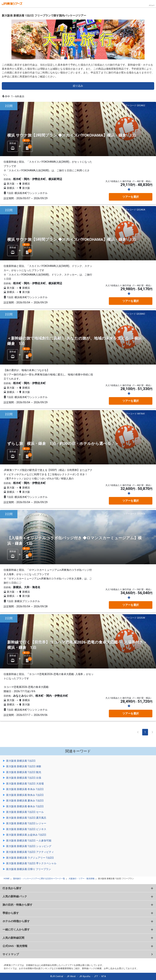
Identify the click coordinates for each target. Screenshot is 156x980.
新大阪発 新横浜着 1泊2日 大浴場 (25, 784)
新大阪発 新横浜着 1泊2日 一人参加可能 (29, 841)
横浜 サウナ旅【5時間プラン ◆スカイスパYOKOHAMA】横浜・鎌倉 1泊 (72, 240)
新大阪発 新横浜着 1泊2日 (21, 761)
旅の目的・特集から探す (18, 905)
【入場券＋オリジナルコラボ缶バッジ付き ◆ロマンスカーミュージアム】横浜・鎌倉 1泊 (74, 541)
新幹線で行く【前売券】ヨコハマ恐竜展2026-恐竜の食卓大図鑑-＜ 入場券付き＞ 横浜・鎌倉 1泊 (77, 645)
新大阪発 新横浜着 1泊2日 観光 (24, 772)
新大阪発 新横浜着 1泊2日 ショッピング (29, 846)
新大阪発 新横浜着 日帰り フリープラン (29, 869)
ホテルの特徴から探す (16, 921)
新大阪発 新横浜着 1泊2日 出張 (24, 778)
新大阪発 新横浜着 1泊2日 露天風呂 (26, 818)
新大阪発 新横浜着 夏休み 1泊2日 (25, 801)
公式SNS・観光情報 (15, 946)
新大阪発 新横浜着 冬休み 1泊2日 (25, 789)
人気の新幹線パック (15, 896)
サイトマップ (11, 954)
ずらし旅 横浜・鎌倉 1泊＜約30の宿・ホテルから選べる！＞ (63, 444)
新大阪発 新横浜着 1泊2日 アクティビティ (30, 852)
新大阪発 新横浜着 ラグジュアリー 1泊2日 (30, 858)
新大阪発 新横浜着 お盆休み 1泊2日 (26, 835)
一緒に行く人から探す (16, 929)
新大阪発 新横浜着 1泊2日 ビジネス (26, 829)
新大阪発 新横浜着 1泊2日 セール (25, 812)
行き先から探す (12, 888)
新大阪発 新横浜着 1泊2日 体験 (24, 766)
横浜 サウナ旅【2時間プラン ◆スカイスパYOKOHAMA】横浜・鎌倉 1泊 (72, 135)
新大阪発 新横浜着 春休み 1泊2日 (25, 806)
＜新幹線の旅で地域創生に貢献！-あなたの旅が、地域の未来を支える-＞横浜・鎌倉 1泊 (76, 341)
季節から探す (11, 913)
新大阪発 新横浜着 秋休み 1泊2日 (25, 795)
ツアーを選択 (131, 197)
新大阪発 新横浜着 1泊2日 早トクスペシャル (31, 863)
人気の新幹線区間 (13, 938)
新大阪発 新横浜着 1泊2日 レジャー (26, 823)
